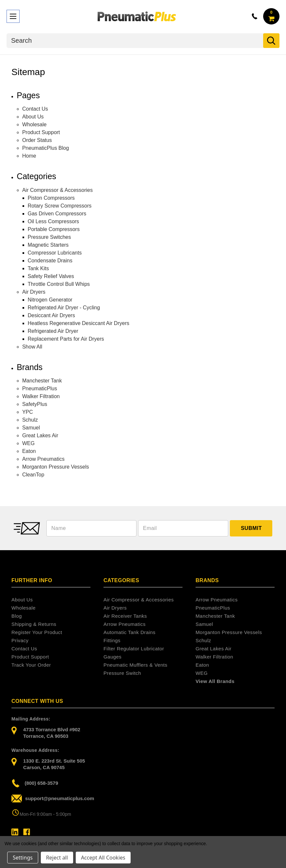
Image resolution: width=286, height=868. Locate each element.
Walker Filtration (41, 396)
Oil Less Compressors (53, 221)
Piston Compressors (51, 198)
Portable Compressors (54, 229)
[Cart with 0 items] (271, 16)
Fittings (112, 640)
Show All (32, 347)
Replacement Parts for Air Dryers (66, 339)
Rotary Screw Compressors (60, 206)
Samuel (31, 428)
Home (29, 156)
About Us (33, 117)
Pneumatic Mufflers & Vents (135, 665)
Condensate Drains (50, 261)
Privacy (20, 640)
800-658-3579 (255, 16)
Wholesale (34, 124)
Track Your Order (31, 665)
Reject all (57, 858)
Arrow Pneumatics (43, 459)
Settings (23, 858)
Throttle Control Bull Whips (59, 284)
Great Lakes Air (40, 435)
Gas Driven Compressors (57, 214)
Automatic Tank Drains (129, 632)
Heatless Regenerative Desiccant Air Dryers (79, 323)
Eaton (29, 451)
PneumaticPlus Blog (46, 148)
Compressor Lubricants (55, 253)
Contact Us (35, 109)
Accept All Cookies (103, 858)
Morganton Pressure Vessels (56, 467)
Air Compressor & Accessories (57, 190)
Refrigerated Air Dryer (53, 331)
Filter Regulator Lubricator (134, 649)
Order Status (37, 140)
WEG (28, 443)
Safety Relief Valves (51, 276)
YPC (28, 412)
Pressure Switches (49, 237)
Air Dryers (34, 292)
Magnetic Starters (48, 245)
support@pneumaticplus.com (53, 798)
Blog (17, 616)
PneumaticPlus (40, 388)
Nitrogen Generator (50, 300)
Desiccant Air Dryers (51, 315)
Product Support (41, 132)
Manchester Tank (42, 381)
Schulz (30, 420)
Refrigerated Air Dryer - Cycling (64, 308)
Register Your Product (37, 632)
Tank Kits (38, 268)
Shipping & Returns (34, 624)
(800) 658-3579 (35, 783)
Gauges (112, 657)
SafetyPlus (35, 404)
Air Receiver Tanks (125, 616)
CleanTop (33, 475)
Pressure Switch (122, 673)
